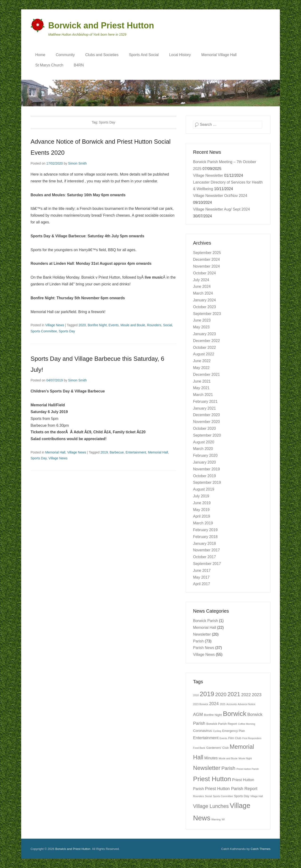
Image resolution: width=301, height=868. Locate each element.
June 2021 (202, 381)
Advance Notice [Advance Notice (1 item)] (247, 704)
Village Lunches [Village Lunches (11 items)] (211, 806)
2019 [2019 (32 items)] (207, 694)
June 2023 (202, 320)
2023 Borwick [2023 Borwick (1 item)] (201, 704)
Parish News (204, 648)
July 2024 (201, 280)
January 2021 (204, 408)
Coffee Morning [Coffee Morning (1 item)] (247, 724)
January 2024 (204, 300)
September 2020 (207, 435)
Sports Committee (44, 331)
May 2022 (201, 368)
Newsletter (202, 634)
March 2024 (203, 293)
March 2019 (203, 523)
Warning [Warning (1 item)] (216, 819)
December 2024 (206, 259)
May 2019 (201, 510)
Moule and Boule (133, 325)
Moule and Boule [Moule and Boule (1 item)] (228, 758)
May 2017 (201, 577)
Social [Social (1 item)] (208, 796)
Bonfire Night (97, 325)
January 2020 (204, 462)
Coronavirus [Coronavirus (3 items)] (202, 731)
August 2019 (204, 489)
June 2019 (202, 503)
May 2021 (201, 388)
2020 (82, 325)
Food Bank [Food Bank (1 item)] (199, 748)
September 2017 (207, 564)
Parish (198, 641)
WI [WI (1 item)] (223, 819)
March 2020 (203, 449)
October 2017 (204, 557)
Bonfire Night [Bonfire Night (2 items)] (213, 715)
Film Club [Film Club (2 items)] (235, 738)
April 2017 (202, 584)
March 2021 (203, 395)
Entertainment (136, 452)
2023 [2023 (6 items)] (257, 695)
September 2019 (207, 482)
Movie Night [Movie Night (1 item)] (245, 758)
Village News (55, 325)
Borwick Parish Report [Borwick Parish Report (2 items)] (222, 724)
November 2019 (206, 469)
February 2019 (205, 530)
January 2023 (204, 334)
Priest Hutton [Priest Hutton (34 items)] (212, 779)
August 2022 (204, 354)
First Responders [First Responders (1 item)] (252, 738)
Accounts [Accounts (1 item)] (232, 704)
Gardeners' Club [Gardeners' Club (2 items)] (217, 748)
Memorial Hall (55, 452)
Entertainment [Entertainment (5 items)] (206, 738)
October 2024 (204, 273)
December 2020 (206, 415)
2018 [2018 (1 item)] (196, 695)
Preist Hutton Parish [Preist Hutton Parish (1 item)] (248, 769)
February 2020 (205, 455)
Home (40, 55)
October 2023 (204, 307)
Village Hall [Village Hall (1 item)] (256, 796)
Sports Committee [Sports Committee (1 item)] (223, 796)
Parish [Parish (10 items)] (228, 768)
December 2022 (206, 341)
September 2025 (207, 253)
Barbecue (117, 452)
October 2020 (204, 428)
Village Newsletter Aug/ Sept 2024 (222, 209)
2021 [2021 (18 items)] (234, 694)
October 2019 (204, 476)
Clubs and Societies (102, 55)
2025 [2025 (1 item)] (223, 704)
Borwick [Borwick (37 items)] (235, 714)
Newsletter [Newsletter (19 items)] (207, 768)
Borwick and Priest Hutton (101, 25)
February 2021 (205, 401)
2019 (104, 452)
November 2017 (206, 550)
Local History (180, 55)
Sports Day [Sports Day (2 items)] (242, 796)
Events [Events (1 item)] (223, 738)
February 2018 (205, 537)
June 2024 (202, 286)
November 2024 (206, 266)
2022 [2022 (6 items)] (246, 695)
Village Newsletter (208, 175)
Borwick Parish (206, 621)
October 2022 (204, 348)
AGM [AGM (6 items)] (198, 714)
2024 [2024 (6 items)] (214, 704)
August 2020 (204, 442)
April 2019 (202, 516)
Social (168, 325)
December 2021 (206, 374)
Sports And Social (144, 55)
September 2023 (207, 314)
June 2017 (202, 570)
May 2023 (201, 327)
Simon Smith (77, 163)
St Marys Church (49, 65)
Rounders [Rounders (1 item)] (198, 796)
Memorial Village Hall (219, 55)
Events (114, 325)
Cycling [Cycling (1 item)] (217, 731)
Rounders (154, 325)
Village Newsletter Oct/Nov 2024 (220, 196)
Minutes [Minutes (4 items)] (211, 758)
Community (65, 55)
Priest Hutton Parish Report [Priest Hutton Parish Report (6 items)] (231, 789)
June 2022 (202, 361)
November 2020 (206, 422)
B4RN (79, 65)
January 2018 (204, 543)
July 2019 (201, 496)
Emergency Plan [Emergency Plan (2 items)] (234, 731)
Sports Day (67, 331)
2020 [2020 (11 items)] (221, 695)
